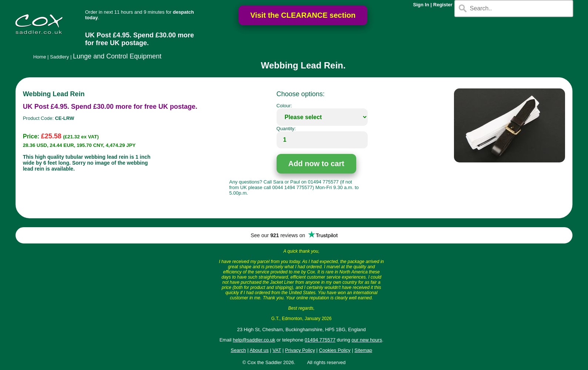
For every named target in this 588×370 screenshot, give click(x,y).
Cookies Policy (335, 350)
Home (40, 57)
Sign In (421, 5)
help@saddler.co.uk (254, 340)
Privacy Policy (300, 350)
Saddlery (59, 57)
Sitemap (363, 350)
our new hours (367, 340)
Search (238, 350)
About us (259, 350)
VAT (277, 350)
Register (443, 5)
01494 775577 (320, 340)
